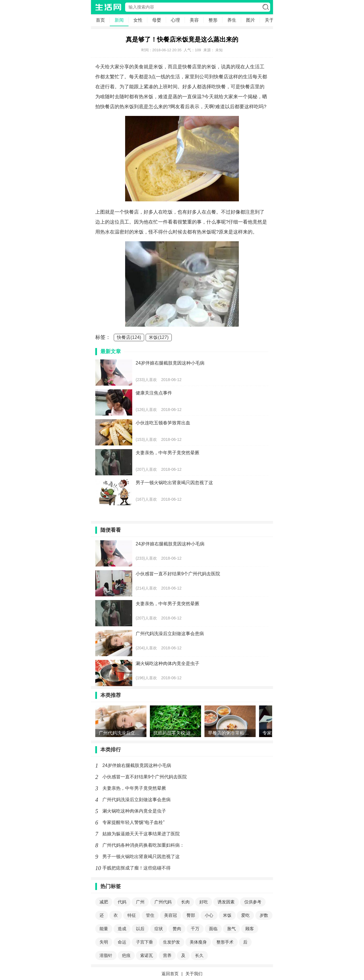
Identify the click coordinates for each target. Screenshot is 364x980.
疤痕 (126, 955)
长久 (199, 955)
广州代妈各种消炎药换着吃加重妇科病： (143, 845)
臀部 (191, 915)
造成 (122, 929)
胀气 (231, 929)
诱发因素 (226, 902)
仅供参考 (253, 902)
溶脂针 (106, 955)
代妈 (122, 902)
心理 (175, 20)
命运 (122, 942)
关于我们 (194, 974)
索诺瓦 (147, 955)
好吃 (204, 902)
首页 (100, 20)
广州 (140, 902)
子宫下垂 (144, 942)
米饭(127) (159, 337)
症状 (159, 929)
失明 (104, 942)
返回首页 (170, 974)
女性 (138, 20)
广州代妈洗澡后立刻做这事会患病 (136, 800)
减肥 (104, 902)
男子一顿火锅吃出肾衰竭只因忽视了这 (141, 857)
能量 (104, 929)
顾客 (250, 929)
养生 (232, 20)
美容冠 (170, 915)
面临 (213, 929)
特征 (132, 915)
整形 (213, 20)
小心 (209, 915)
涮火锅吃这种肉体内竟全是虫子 (134, 811)
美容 (194, 20)
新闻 (119, 20)
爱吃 (245, 915)
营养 (167, 955)
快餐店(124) (129, 337)
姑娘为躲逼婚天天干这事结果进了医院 (141, 834)
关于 (269, 20)
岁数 (264, 915)
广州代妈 (163, 902)
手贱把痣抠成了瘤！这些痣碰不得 (136, 868)
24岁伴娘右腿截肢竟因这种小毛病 (137, 765)
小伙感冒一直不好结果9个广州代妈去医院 (145, 777)
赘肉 (177, 929)
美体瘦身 (198, 942)
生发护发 (171, 942)
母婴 (157, 20)
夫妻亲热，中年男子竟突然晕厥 (134, 788)
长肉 (185, 902)
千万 (195, 929)
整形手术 (225, 942)
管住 (150, 915)
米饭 (227, 915)
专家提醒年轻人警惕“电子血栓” (134, 822)
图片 (251, 20)
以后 (140, 929)
